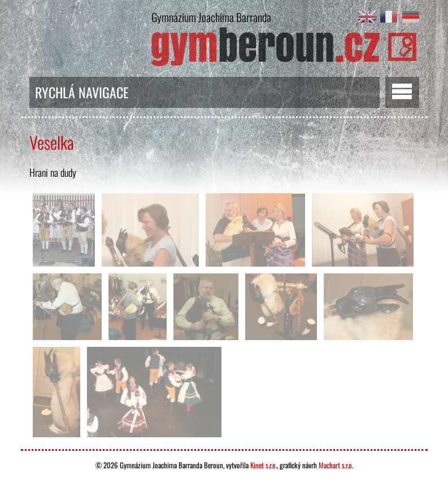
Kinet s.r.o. (264, 465)
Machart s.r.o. (336, 465)
